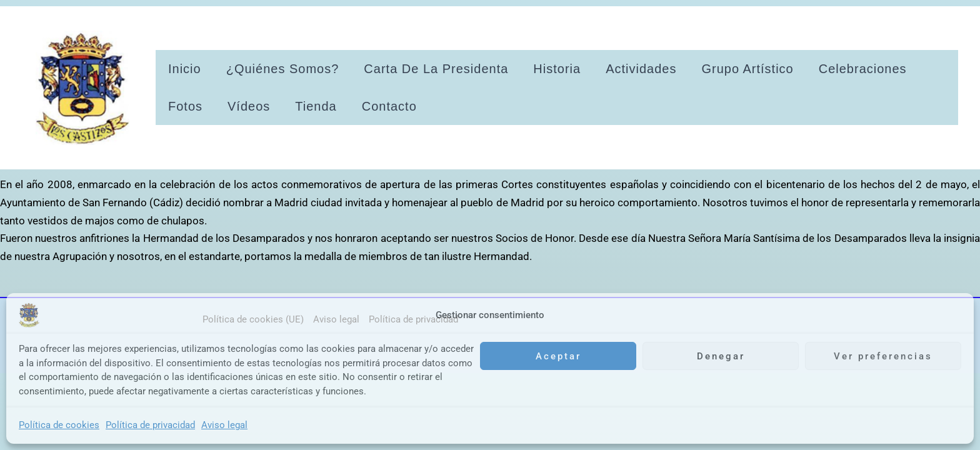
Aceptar (558, 356)
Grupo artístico (747, 69)
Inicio (185, 69)
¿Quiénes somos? (283, 69)
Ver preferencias (883, 356)
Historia (557, 69)
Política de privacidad (150, 425)
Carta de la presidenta (436, 69)
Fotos (185, 106)
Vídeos (249, 106)
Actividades (641, 69)
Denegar (721, 356)
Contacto (389, 106)
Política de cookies (59, 425)
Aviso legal (224, 425)
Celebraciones (863, 69)
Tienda (316, 106)
